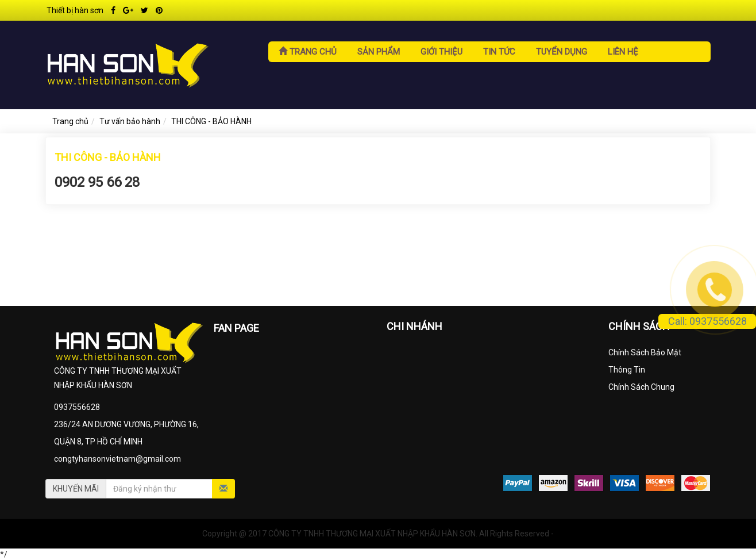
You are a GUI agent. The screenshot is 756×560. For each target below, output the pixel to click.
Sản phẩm (379, 52)
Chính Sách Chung (641, 387)
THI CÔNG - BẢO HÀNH (211, 121)
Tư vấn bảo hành (130, 121)
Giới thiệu (441, 52)
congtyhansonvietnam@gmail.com (117, 459)
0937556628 (77, 407)
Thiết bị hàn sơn (75, 10)
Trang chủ (308, 52)
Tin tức (499, 52)
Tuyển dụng (562, 52)
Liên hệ (623, 52)
